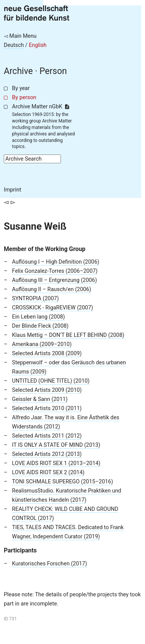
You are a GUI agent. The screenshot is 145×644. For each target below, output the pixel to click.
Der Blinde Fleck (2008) (41, 326)
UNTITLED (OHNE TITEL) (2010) (51, 381)
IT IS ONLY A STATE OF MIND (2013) (56, 445)
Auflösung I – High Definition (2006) (56, 262)
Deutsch (14, 45)
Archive (18, 71)
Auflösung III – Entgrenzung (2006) (55, 280)
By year (21, 88)
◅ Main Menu (20, 36)
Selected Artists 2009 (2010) (47, 390)
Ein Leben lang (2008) (39, 317)
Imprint (13, 190)
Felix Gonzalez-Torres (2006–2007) (55, 271)
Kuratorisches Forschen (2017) (50, 564)
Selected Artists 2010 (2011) (47, 408)
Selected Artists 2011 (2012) (47, 436)
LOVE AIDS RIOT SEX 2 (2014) (48, 473)
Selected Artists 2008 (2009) (47, 353)
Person (53, 71)
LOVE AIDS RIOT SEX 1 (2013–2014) (56, 463)
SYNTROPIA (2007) (36, 299)
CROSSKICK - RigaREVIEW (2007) (53, 308)
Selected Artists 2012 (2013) (47, 454)
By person (24, 97)
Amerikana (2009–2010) (42, 344)
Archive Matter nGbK (41, 107)
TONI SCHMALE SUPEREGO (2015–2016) (63, 482)
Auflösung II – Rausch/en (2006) (52, 289)
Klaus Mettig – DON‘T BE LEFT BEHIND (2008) (68, 335)
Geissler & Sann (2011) (40, 399)
